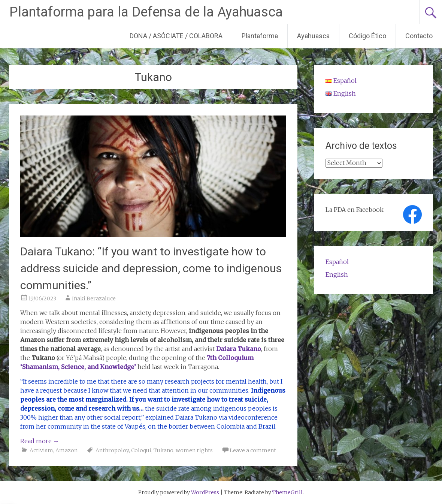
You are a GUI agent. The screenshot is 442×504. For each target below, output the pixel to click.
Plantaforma (260, 36)
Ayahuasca (313, 36)
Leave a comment (253, 450)
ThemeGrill (287, 492)
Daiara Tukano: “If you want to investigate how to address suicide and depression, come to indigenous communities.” (151, 268)
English (337, 274)
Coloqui (141, 450)
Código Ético (367, 36)
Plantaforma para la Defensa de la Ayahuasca (146, 12)
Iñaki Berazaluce (94, 298)
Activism (41, 450)
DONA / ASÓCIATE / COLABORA (176, 36)
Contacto (419, 36)
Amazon (66, 450)
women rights (194, 450)
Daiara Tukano (239, 349)
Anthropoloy (112, 450)
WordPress (205, 492)
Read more (40, 441)
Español (337, 262)
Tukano (164, 450)
